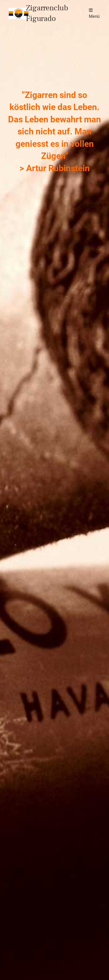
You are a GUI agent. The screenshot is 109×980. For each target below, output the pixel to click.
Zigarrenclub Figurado (47, 13)
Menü (94, 13)
